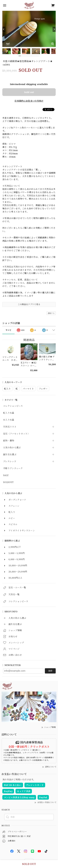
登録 (50, 671)
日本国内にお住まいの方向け (29, 101)
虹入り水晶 (9, 413)
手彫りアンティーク (13, 468)
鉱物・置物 (9, 441)
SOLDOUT (8, 482)
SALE (6, 475)
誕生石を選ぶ (10, 455)
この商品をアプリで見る (29, 304)
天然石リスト (10, 427)
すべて (8, 330)
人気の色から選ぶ (12, 448)
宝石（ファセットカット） (16, 434)
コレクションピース (13, 406)
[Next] (54, 29)
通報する (51, 313)
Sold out (29, 92)
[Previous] (4, 29)
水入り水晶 (9, 420)
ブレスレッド (10, 461)
